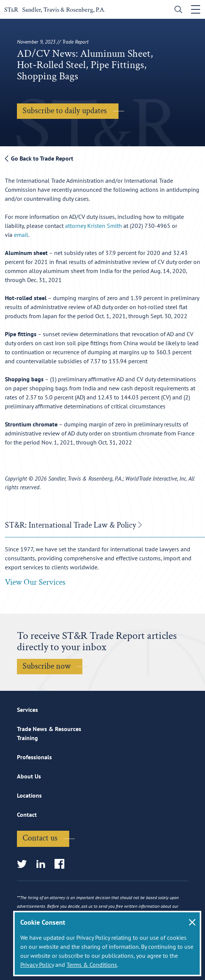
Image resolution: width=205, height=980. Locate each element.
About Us (29, 776)
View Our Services (35, 582)
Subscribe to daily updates (65, 111)
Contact (27, 815)
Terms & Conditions (92, 965)
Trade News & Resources (49, 729)
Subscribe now (47, 666)
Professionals (34, 757)
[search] (177, 10)
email (21, 235)
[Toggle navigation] (196, 9)
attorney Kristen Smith (93, 226)
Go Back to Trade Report (39, 158)
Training (27, 738)
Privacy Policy (37, 965)
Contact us (40, 838)
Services (27, 710)
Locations (29, 795)
